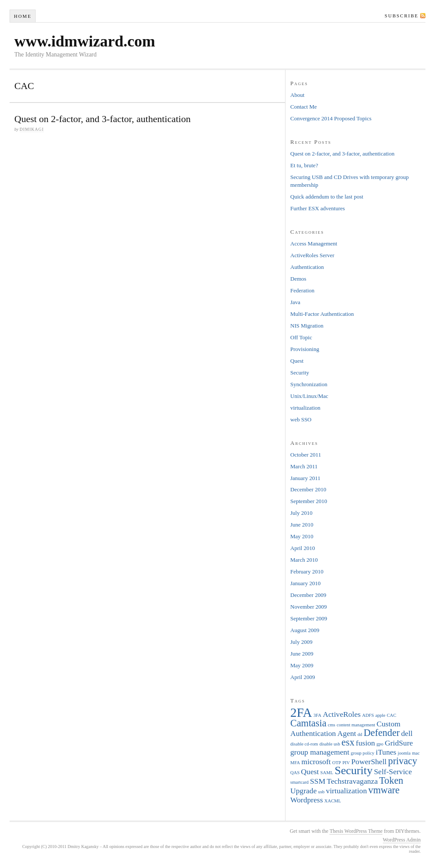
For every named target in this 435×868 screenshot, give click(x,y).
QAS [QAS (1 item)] (295, 773)
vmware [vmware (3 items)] (384, 790)
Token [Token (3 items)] (391, 780)
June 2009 (302, 654)
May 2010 (302, 536)
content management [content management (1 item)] (356, 725)
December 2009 (308, 595)
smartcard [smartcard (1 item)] (299, 782)
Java (295, 302)
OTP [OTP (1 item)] (336, 763)
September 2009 (309, 618)
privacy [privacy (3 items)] (403, 761)
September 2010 (309, 501)
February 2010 (307, 571)
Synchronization (309, 384)
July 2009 (301, 642)
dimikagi (32, 129)
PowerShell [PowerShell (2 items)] (369, 762)
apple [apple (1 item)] (380, 715)
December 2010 (308, 489)
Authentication (307, 267)
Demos (298, 279)
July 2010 (301, 513)
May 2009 (302, 665)
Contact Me (304, 107)
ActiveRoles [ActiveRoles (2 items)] (342, 714)
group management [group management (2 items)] (320, 752)
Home (23, 16)
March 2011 (304, 466)
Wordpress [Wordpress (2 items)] (307, 800)
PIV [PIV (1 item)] (346, 763)
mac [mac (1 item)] (416, 753)
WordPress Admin (402, 840)
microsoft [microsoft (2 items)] (316, 762)
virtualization (305, 408)
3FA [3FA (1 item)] (317, 715)
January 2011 (305, 478)
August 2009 (305, 630)
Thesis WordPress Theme (356, 831)
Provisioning (305, 349)
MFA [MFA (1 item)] (295, 763)
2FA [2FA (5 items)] (301, 712)
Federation (302, 290)
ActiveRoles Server (312, 255)
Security (300, 373)
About (297, 95)
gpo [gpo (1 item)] (380, 744)
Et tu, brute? (304, 165)
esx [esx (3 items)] (348, 742)
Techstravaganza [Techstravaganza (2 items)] (352, 781)
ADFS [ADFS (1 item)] (368, 715)
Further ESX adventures (318, 208)
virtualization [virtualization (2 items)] (346, 791)
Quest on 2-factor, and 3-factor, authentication (103, 119)
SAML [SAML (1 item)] (327, 773)
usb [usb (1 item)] (321, 792)
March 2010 (304, 560)
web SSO (301, 419)
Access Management (314, 244)
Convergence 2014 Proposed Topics (331, 118)
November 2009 (309, 607)
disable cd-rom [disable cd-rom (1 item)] (304, 744)
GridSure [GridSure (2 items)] (399, 743)
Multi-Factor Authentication (322, 314)
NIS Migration (307, 326)
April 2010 (303, 548)
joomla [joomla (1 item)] (404, 753)
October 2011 (306, 455)
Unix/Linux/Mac (309, 396)
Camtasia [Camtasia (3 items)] (308, 723)
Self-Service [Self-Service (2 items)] (393, 772)
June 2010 (302, 525)
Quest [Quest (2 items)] (310, 772)
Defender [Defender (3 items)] (382, 733)
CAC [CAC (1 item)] (392, 715)
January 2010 (305, 583)
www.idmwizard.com (85, 41)
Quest (297, 361)
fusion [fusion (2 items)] (365, 743)
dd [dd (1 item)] (360, 734)
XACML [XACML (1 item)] (332, 801)
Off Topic (301, 337)
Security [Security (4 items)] (354, 770)
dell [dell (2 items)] (407, 733)
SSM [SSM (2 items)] (317, 781)
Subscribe (402, 16)
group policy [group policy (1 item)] (362, 753)
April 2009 (303, 677)
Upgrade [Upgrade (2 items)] (304, 791)
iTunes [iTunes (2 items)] (386, 752)
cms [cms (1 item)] (331, 725)
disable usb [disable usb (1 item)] (330, 744)
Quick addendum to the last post (327, 197)
